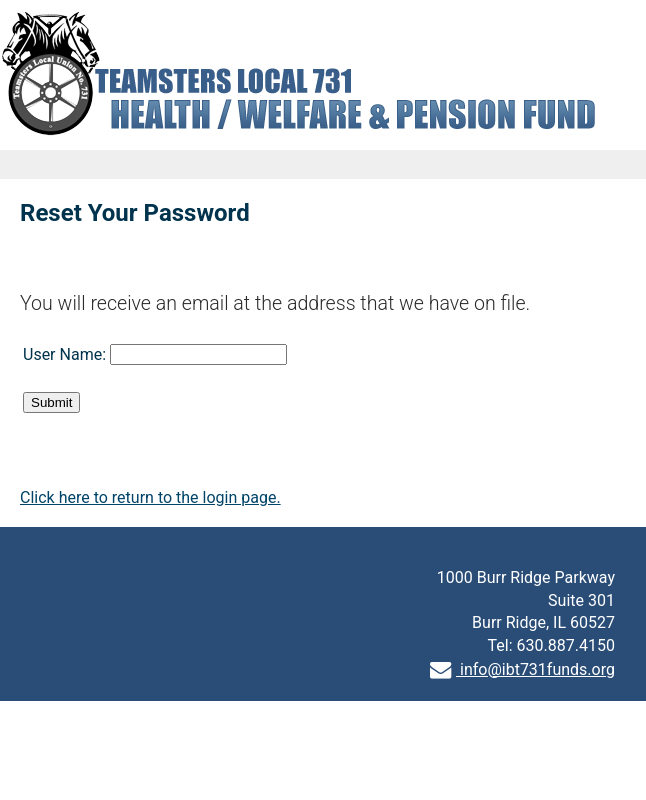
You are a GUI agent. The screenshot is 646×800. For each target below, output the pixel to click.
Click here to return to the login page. (150, 497)
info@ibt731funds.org (522, 669)
